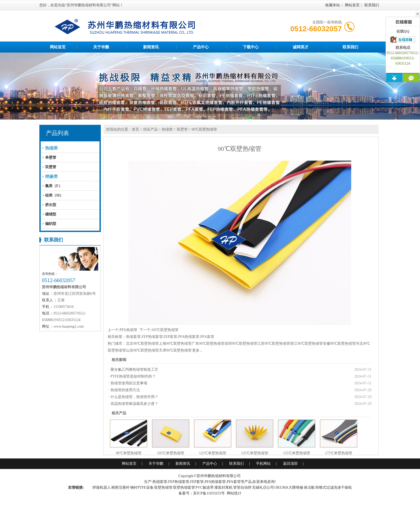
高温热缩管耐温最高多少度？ (134, 404)
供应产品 (150, 129)
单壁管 (51, 158)
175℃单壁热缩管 (339, 453)
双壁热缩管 (163, 487)
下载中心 (251, 47)
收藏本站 (333, 5)
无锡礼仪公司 (263, 487)
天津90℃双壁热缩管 (175, 350)
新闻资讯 (151, 47)
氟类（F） (54, 186)
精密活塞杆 (120, 487)
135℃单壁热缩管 (255, 453)
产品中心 (201, 47)
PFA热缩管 (128, 330)
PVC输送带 (205, 487)
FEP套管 (170, 337)
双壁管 (51, 167)
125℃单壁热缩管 (213, 453)
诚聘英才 (301, 47)
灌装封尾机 (223, 487)
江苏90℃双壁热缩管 (274, 344)
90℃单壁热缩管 (129, 453)
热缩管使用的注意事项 (129, 383)
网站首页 (352, 5)
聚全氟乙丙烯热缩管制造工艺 (134, 370)
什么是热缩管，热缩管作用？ (134, 397)
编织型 (51, 224)
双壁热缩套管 (184, 487)
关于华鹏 (101, 47)
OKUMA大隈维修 (289, 487)
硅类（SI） (54, 195)
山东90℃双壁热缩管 (142, 350)
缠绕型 (51, 214)
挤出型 (51, 205)
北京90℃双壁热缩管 (142, 344)
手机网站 (263, 464)
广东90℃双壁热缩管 (208, 344)
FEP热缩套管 (152, 337)
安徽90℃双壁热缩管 (339, 344)
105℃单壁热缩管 (171, 453)
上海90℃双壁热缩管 (175, 344)
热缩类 (167, 129)
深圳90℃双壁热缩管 (241, 344)
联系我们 (372, 5)
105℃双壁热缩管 (165, 330)
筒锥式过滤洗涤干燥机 (334, 487)
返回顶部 (290, 464)
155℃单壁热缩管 (297, 453)
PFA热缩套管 (189, 337)
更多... (197, 350)
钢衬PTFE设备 (142, 487)
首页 (135, 129)
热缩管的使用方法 (125, 390)
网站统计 (234, 493)
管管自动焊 (242, 487)
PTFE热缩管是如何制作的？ (133, 376)
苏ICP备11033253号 (209, 493)
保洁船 (309, 487)
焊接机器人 (102, 487)
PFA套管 (207, 337)
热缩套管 (133, 337)
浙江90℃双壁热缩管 (306, 344)
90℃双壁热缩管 (204, 129)
